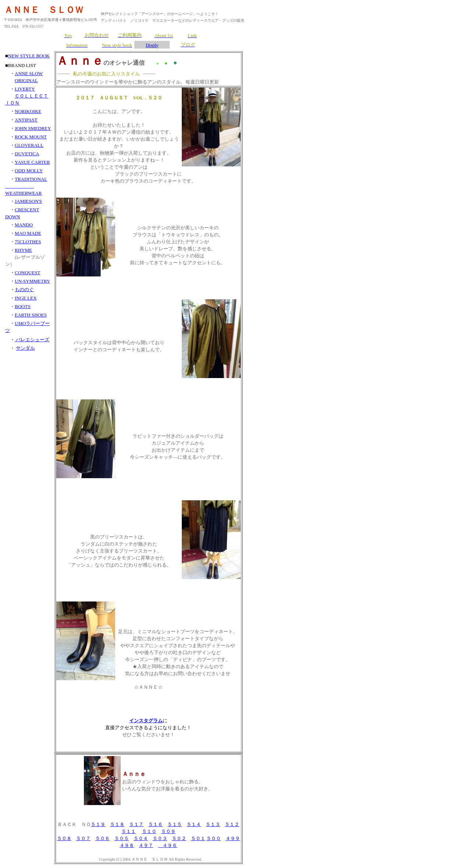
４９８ (127, 845)
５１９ (98, 824)
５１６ (155, 824)
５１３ (213, 824)
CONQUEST (27, 273)
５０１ (198, 838)
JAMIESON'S (28, 201)
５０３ (160, 838)
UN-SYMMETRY (32, 281)
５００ (214, 838)
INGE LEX (26, 298)
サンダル (25, 348)
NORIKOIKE (28, 111)
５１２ (232, 824)
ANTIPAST (26, 120)
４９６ (167, 845)
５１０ (149, 831)
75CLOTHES (28, 242)
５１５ (175, 824)
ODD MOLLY (29, 171)
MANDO (24, 225)
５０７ (83, 838)
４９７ (146, 845)
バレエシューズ (32, 340)
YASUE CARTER (32, 162)
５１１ (129, 831)
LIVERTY (25, 89)
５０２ (179, 838)
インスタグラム (146, 721)
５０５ (122, 838)
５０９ (168, 831)
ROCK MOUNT (31, 137)
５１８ (117, 824)
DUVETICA (27, 154)
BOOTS (23, 306)
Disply (152, 45)
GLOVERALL (29, 145)
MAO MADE (28, 233)
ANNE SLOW (29, 73)
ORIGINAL (26, 80)
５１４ (194, 824)
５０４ (141, 838)
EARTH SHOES (31, 315)
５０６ (102, 838)
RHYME (23, 250)
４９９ (233, 838)
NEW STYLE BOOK (29, 56)
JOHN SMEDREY (33, 128)
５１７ (136, 824)
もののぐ (24, 290)
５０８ (64, 838)
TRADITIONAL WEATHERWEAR (26, 186)
